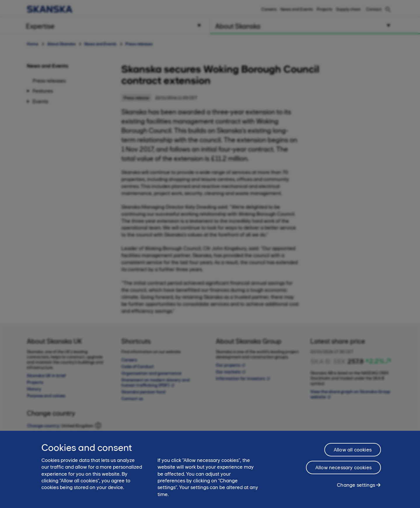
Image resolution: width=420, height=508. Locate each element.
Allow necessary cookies (343, 470)
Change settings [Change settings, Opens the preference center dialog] (356, 487)
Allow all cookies (353, 452)
